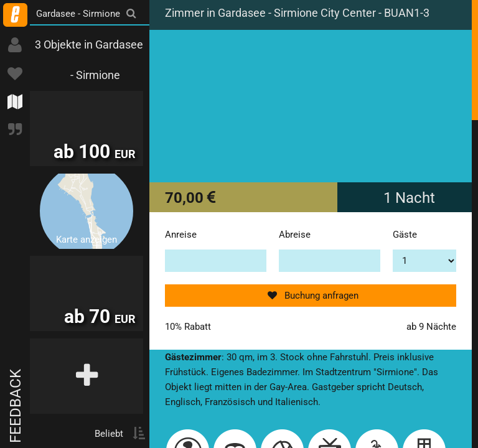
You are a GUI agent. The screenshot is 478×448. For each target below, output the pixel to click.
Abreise (295, 235)
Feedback (16, 406)
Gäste (405, 235)
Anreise (181, 235)
